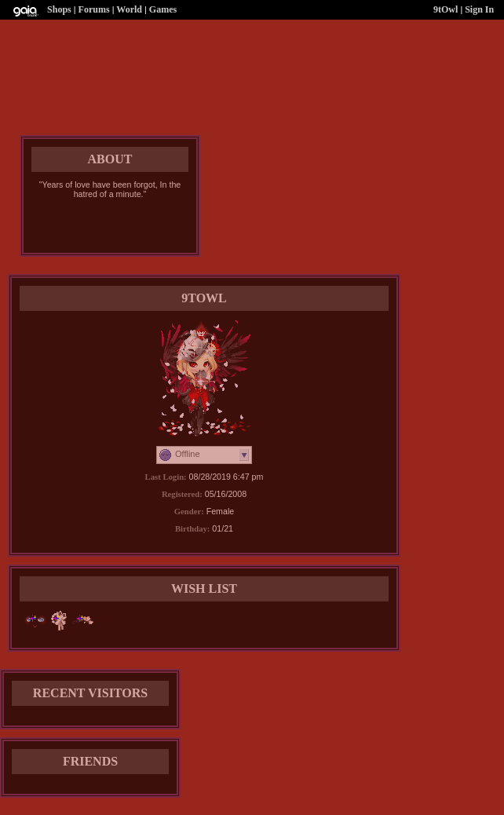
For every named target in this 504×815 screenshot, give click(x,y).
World (129, 9)
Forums (94, 9)
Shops (59, 9)
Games (163, 9)
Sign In (479, 9)
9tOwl (446, 9)
